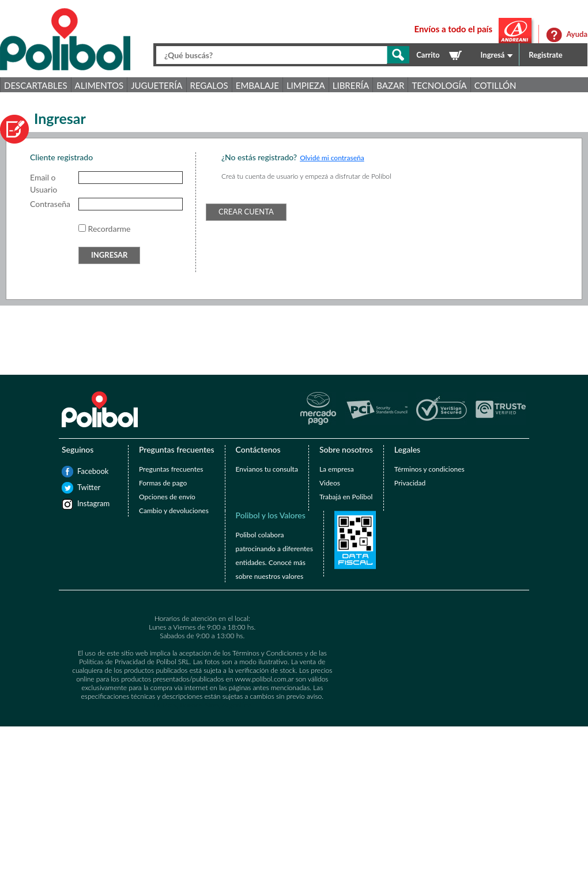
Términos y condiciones (429, 469)
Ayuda (577, 34)
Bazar (390, 85)
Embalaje (257, 85)
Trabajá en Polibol (346, 497)
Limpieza (306, 85)
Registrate (546, 55)
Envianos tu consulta (267, 469)
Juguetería (157, 85)
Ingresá (493, 55)
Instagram (83, 503)
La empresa (337, 469)
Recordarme (110, 229)
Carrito (428, 55)
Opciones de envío (167, 497)
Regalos (209, 85)
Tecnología (439, 85)
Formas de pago (163, 483)
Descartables (36, 85)
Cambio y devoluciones (174, 511)
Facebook (83, 471)
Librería (351, 85)
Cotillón (495, 85)
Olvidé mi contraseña (332, 158)
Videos (330, 483)
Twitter (83, 487)
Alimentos (99, 85)
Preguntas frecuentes (171, 469)
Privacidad (410, 483)
